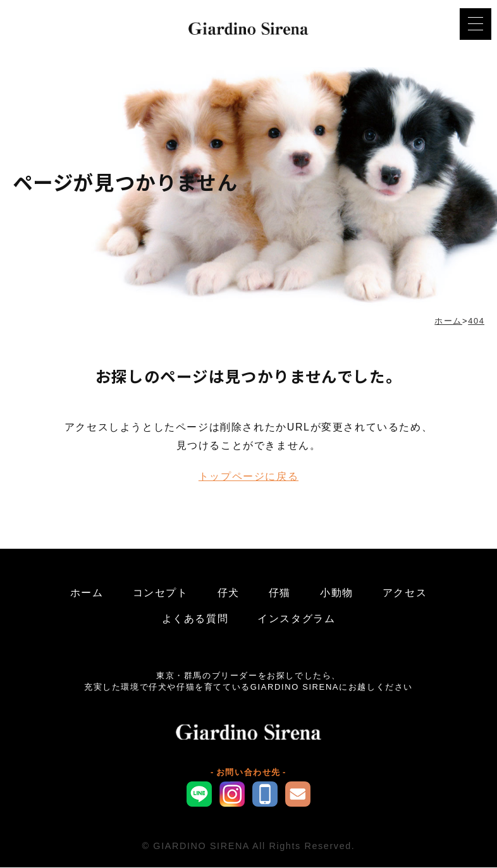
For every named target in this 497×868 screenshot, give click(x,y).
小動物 (337, 593)
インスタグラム (296, 619)
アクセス (405, 593)
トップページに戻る (248, 477)
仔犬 (229, 593)
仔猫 (280, 593)
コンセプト (161, 593)
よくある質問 (195, 619)
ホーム (87, 593)
